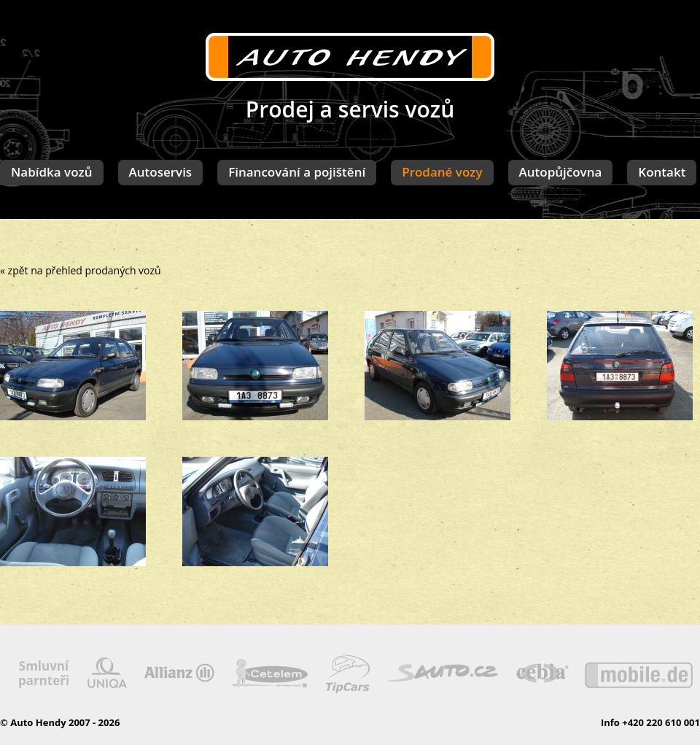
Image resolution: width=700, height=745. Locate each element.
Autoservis (161, 172)
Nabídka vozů (52, 172)
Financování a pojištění (297, 172)
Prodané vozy (442, 172)
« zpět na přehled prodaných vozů (81, 270)
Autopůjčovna (561, 172)
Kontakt (662, 172)
